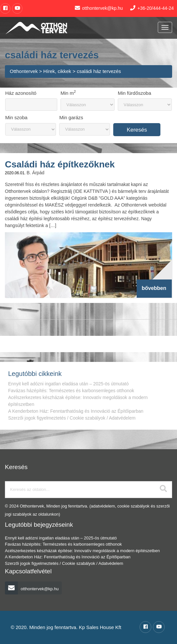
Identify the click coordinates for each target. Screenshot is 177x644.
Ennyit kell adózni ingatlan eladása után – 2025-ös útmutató (68, 384)
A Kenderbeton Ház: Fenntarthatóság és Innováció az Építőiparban (76, 411)
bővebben (154, 288)
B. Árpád (35, 173)
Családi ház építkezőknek (60, 164)
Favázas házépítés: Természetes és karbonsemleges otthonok (71, 391)
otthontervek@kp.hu (32, 589)
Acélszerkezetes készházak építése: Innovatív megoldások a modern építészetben (82, 551)
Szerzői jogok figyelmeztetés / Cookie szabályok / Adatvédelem (72, 418)
